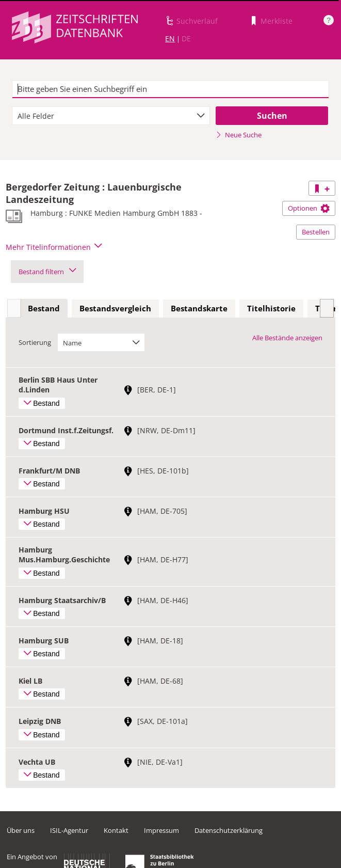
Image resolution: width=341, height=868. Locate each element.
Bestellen (316, 232)
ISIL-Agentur (69, 830)
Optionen (309, 208)
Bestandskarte (199, 308)
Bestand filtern (47, 272)
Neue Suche (239, 135)
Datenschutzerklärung (229, 830)
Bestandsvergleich (115, 308)
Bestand (44, 308)
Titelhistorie (271, 308)
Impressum (161, 830)
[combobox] (111, 116)
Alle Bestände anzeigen (287, 338)
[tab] (44, 309)
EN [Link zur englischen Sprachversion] (170, 38)
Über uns (21, 830)
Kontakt (116, 830)
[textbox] (171, 89)
